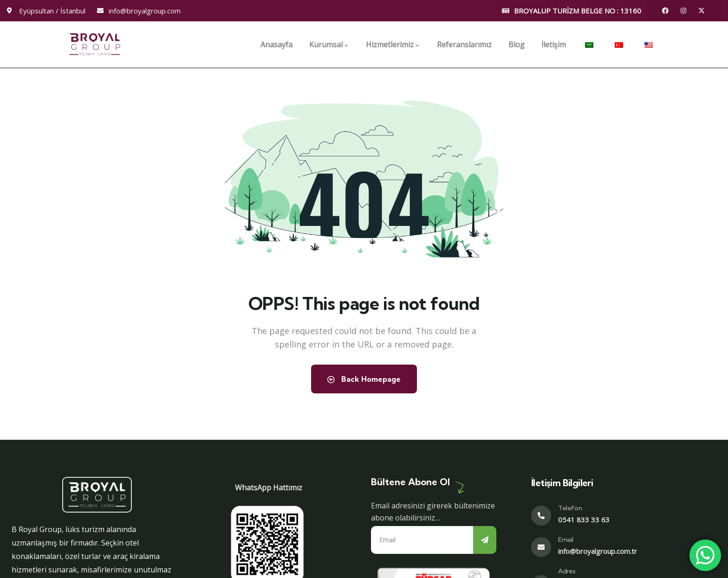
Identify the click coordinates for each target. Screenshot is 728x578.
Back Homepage (364, 379)
